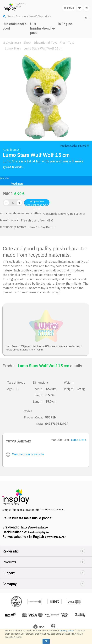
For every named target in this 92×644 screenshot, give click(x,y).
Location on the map (52, 509)
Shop (27, 43)
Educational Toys (45, 43)
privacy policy (67, 631)
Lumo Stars (13, 48)
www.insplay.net (56, 537)
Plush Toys (67, 43)
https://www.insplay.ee (34, 527)
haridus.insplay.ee (38, 532)
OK (46, 641)
